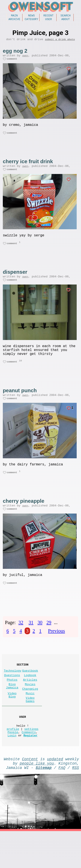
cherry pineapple (24, 518)
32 (21, 643)
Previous (56, 651)
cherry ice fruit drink (28, 167)
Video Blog (12, 722)
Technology (13, 693)
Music (30, 720)
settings (31, 760)
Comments (29, 764)
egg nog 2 (15, 53)
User (48, 20)
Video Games (30, 727)
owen (25, 58)
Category (31, 20)
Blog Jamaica (12, 711)
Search (66, 16)
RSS (76, 803)
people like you (37, 798)
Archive (14, 20)
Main (14, 16)
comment (12, 62)
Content (30, 793)
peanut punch (20, 404)
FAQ (62, 803)
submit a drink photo (60, 41)
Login (12, 769)
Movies (30, 709)
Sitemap (44, 803)
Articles (30, 704)
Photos (12, 704)
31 (31, 643)
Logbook (30, 698)
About (66, 20)
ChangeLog (30, 714)
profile (13, 760)
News (31, 16)
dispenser (15, 281)
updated (55, 793)
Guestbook (30, 693)
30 (40, 643)
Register (30, 769)
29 (49, 643)
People (13, 764)
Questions (12, 698)
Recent (48, 16)
